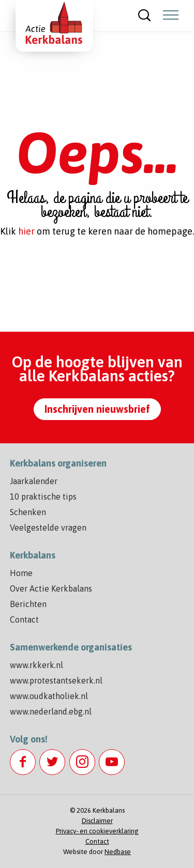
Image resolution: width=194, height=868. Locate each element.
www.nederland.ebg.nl (51, 711)
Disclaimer (97, 821)
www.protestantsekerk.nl (56, 680)
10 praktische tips (43, 497)
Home (21, 573)
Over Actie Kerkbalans (51, 588)
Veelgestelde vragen (48, 528)
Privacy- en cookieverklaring (97, 831)
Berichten (28, 604)
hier (26, 231)
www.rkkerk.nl (36, 665)
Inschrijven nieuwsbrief (97, 409)
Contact (24, 619)
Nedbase (118, 852)
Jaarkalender (34, 481)
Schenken (28, 512)
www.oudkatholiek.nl (49, 696)
